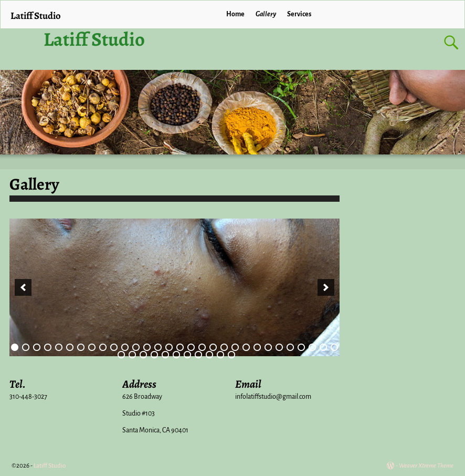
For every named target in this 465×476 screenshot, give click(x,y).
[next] (326, 287)
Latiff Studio (94, 39)
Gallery (266, 14)
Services (299, 14)
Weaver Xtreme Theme (426, 466)
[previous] (23, 287)
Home (235, 14)
